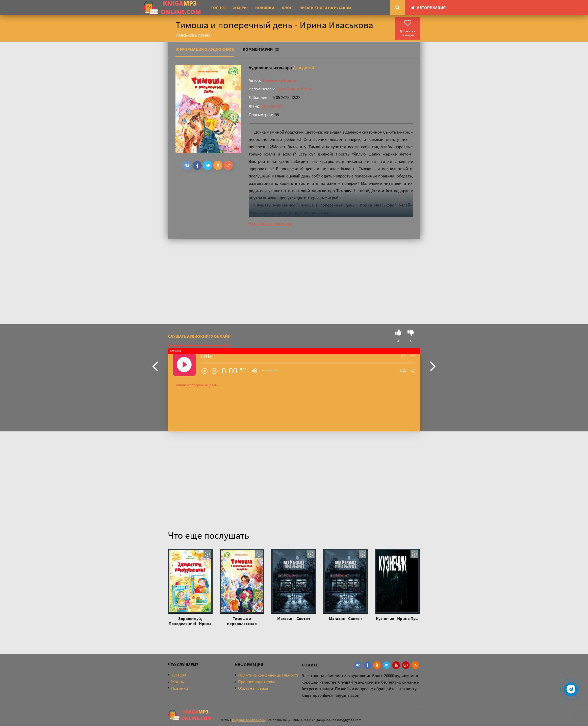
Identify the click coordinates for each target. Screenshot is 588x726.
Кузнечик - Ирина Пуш (397, 618)
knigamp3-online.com (248, 720)
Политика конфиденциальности (269, 675)
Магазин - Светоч (294, 618)
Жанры (240, 8)
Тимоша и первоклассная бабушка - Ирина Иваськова (242, 621)
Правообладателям (257, 682)
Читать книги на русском (325, 8)
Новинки (265, 8)
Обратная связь (253, 688)
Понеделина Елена (295, 89)
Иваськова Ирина (279, 80)
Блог (287, 8)
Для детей (303, 68)
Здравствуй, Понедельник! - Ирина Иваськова (190, 621)
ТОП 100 (218, 8)
